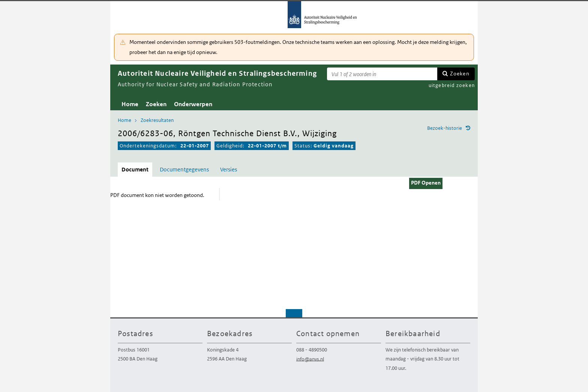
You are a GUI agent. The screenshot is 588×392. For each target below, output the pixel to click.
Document (135, 169)
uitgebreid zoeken (452, 85)
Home (130, 104)
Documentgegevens (184, 169)
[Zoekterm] (382, 74)
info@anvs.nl (310, 359)
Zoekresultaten (157, 120)
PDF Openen (426, 183)
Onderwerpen (193, 104)
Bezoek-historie (445, 128)
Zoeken (460, 74)
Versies (229, 169)
